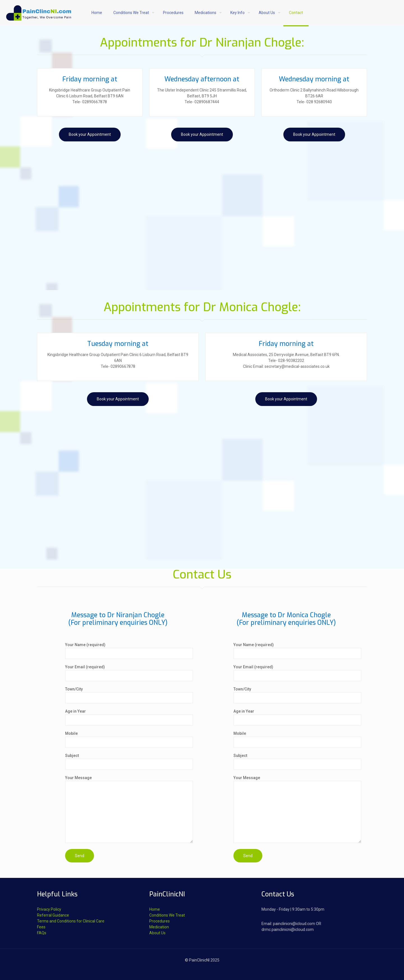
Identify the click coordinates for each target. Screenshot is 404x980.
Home (155, 909)
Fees (41, 927)
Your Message (129, 809)
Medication (159, 927)
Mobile (129, 739)
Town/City (129, 695)
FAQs (42, 933)
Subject (129, 762)
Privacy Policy (49, 909)
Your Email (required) (129, 673)
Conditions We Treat (167, 915)
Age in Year (129, 717)
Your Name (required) (129, 651)
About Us (157, 933)
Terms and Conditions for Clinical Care (71, 921)
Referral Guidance (53, 915)
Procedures (159, 921)
